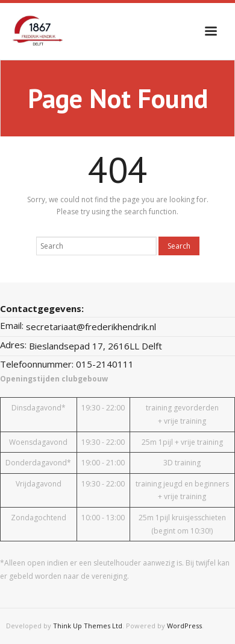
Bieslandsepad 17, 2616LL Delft (96, 346)
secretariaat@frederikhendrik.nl (91, 327)
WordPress (184, 626)
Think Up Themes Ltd (88, 626)
